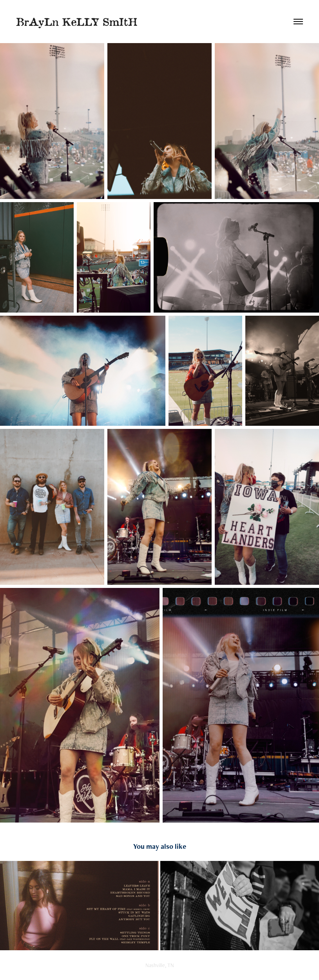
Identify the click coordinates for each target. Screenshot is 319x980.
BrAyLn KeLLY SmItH (77, 21)
